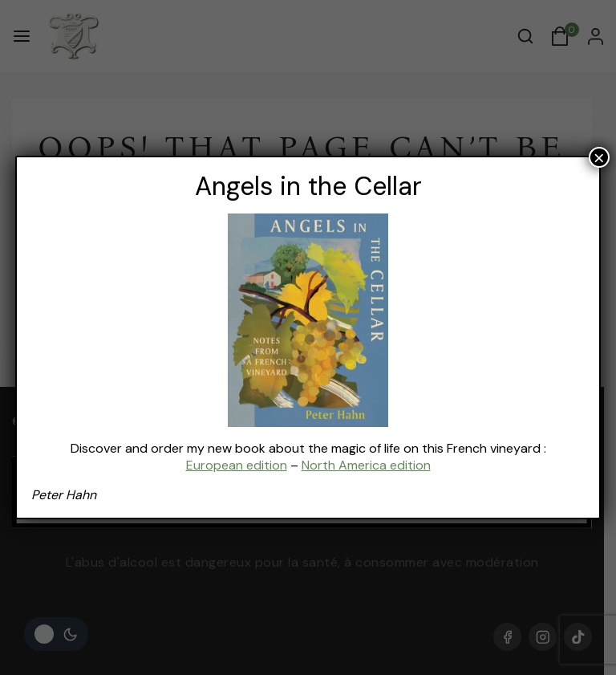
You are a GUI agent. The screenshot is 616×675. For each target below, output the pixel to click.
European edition (237, 465)
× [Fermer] (599, 157)
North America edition (366, 465)
